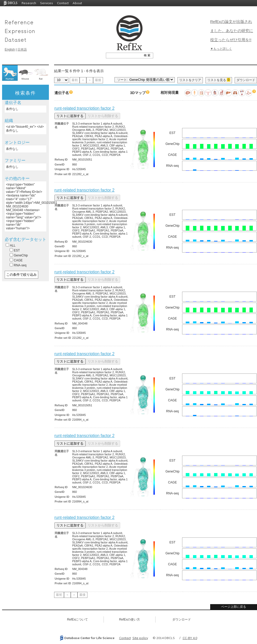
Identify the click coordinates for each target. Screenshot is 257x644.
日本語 (22, 50)
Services (47, 3)
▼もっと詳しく (221, 49)
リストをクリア (190, 80)
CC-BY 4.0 (190, 638)
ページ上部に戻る (234, 607)
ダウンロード (246, 80)
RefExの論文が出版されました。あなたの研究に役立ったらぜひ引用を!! (232, 31)
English (10, 50)
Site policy (140, 638)
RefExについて (78, 620)
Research (29, 3)
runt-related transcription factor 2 (84, 108)
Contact (63, 3)
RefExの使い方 (130, 620)
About (77, 3)
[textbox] (124, 55)
